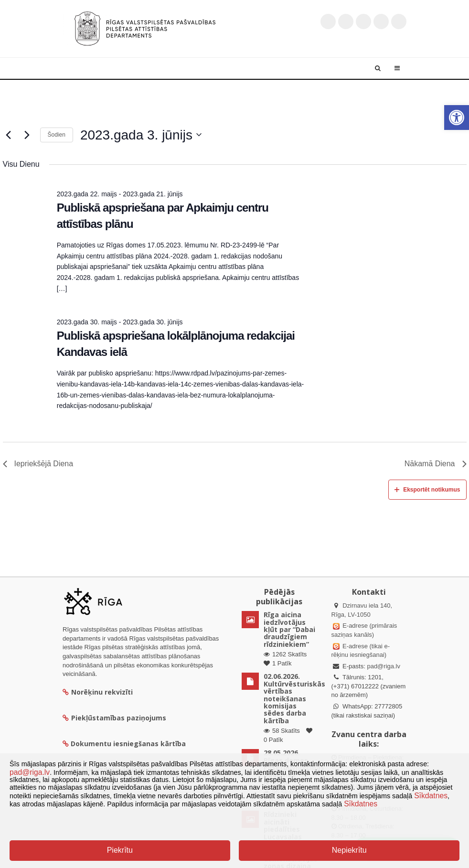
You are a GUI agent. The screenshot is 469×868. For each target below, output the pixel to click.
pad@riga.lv (384, 666)
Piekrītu (120, 850)
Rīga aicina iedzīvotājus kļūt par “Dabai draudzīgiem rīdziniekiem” (289, 629)
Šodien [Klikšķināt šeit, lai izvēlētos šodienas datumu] (57, 135)
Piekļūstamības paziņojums (114, 718)
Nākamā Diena (436, 464)
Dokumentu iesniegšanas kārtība (128, 744)
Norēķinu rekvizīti (98, 692)
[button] (457, 118)
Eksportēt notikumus (427, 490)
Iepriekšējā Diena (38, 464)
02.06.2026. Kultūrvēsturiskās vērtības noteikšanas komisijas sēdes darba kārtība (294, 698)
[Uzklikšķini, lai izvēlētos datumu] (141, 135)
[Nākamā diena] (27, 135)
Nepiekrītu (349, 850)
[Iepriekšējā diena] (9, 135)
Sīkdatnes (431, 796)
